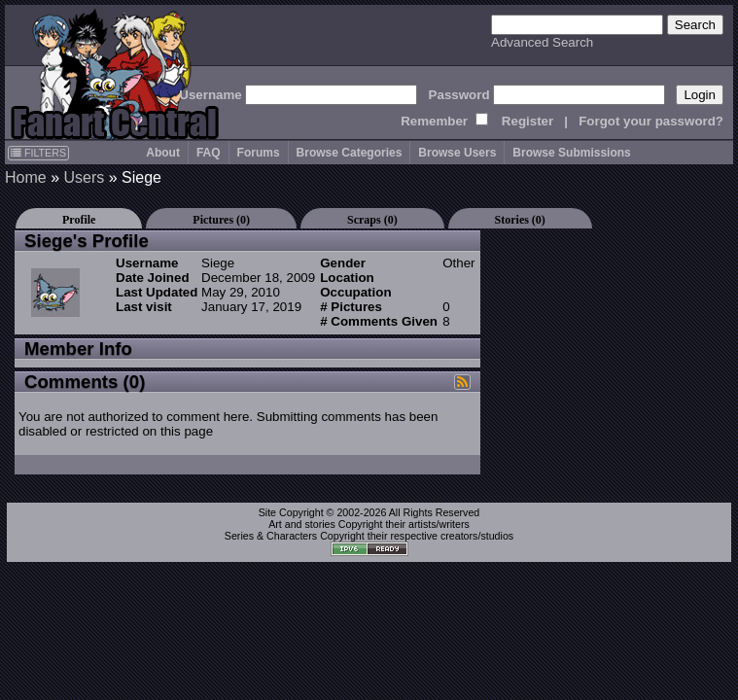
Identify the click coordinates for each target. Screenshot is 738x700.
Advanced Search (542, 42)
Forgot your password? (651, 121)
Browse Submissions (571, 153)
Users (84, 177)
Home (26, 177)
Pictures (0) (221, 220)
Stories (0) (520, 220)
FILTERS (38, 153)
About (163, 153)
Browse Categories (350, 153)
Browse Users (457, 153)
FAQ (209, 153)
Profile (79, 220)
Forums (259, 153)
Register (527, 121)
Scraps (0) (372, 220)
